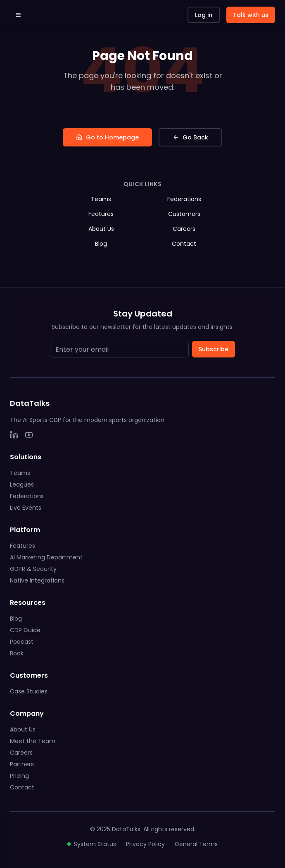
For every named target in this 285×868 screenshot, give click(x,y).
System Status (92, 844)
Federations (184, 199)
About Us (101, 229)
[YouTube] (29, 435)
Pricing (19, 776)
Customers (184, 214)
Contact (184, 244)
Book (17, 653)
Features (101, 214)
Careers (184, 229)
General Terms (196, 844)
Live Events (26, 508)
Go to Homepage (107, 137)
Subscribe (214, 349)
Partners (22, 764)
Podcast (22, 642)
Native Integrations (37, 580)
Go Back (190, 137)
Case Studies (29, 691)
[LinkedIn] (14, 435)
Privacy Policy (145, 844)
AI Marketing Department (46, 557)
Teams (101, 199)
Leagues (22, 484)
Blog (101, 244)
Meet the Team (33, 741)
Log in (204, 15)
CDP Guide (25, 630)
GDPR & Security (33, 569)
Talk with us (251, 15)
